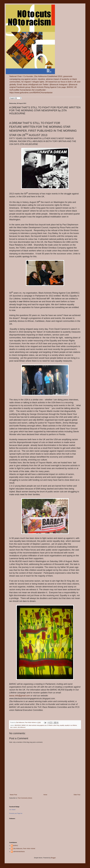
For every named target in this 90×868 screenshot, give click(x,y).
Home (45, 795)
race (11, 727)
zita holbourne (22, 727)
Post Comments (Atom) (25, 798)
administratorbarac (19, 852)
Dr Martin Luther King (53, 725)
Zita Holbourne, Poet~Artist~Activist (24, 849)
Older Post (77, 795)
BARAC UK (25, 725)
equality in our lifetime (71, 725)
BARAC (16, 846)
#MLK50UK (18, 725)
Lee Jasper (12, 810)
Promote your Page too (16, 813)
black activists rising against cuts (38, 725)
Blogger (53, 858)
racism (15, 727)
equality (62, 725)
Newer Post (13, 795)
